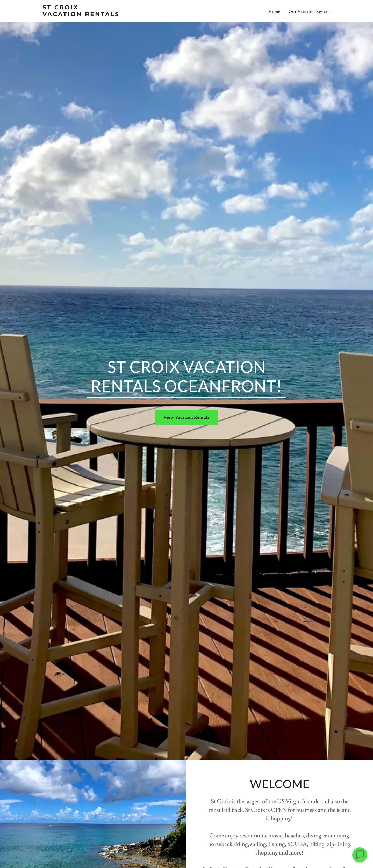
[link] (93, 15)
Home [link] (274, 12)
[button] (360, 855)
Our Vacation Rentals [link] (310, 12)
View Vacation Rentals (187, 417)
